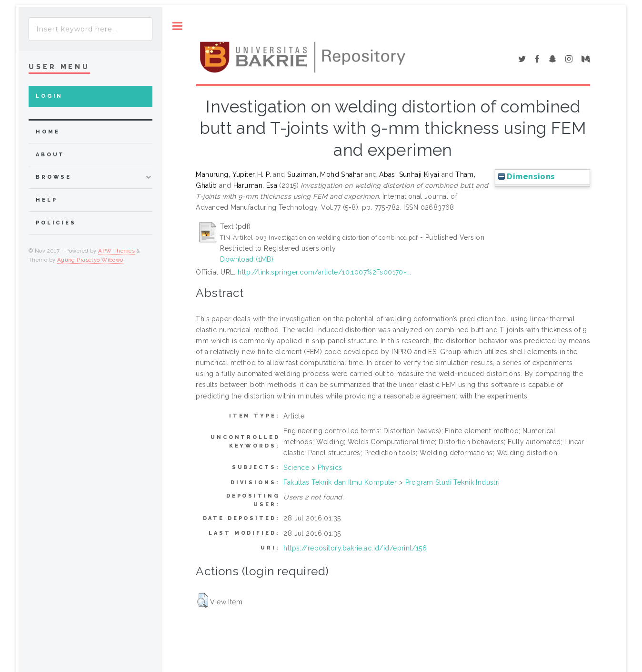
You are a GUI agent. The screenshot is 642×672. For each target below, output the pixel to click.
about (50, 155)
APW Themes (116, 251)
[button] (203, 601)
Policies (56, 223)
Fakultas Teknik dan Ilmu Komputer (340, 482)
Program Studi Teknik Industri (453, 482)
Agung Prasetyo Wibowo (90, 260)
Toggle (177, 26)
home (48, 132)
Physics (330, 468)
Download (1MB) (247, 259)
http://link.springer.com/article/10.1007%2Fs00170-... (324, 272)
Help (46, 200)
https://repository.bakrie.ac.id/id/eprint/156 (355, 548)
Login (49, 96)
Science (296, 468)
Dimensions (527, 177)
